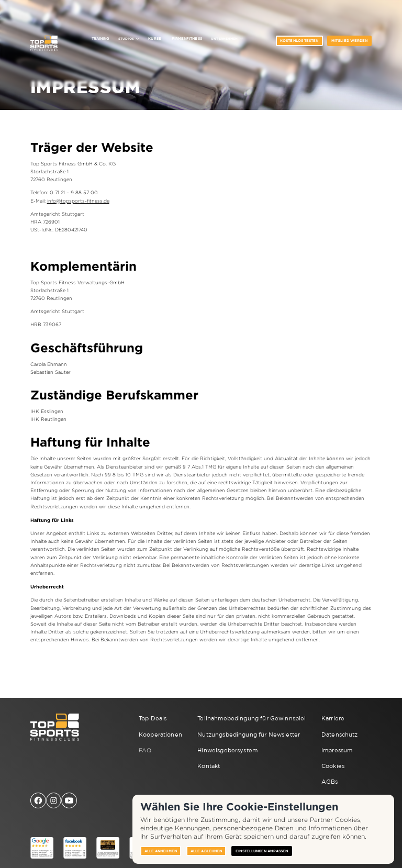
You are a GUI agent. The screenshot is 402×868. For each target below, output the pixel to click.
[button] (129, 39)
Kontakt (209, 766)
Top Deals (153, 718)
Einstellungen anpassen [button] (262, 851)
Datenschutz (340, 735)
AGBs (330, 782)
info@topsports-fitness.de (78, 201)
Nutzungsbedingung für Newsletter (249, 735)
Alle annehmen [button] (161, 851)
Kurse (154, 38)
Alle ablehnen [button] (206, 851)
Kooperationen (160, 735)
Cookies (333, 766)
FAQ (145, 750)
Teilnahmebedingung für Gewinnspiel (252, 718)
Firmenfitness (187, 38)
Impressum (337, 750)
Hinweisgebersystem (227, 750)
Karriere (333, 718)
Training (100, 38)
